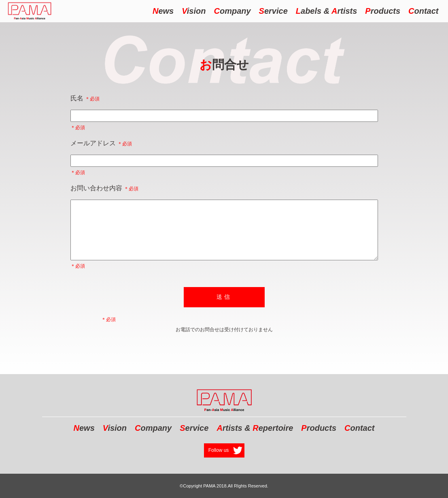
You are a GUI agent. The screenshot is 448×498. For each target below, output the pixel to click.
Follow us (219, 450)
